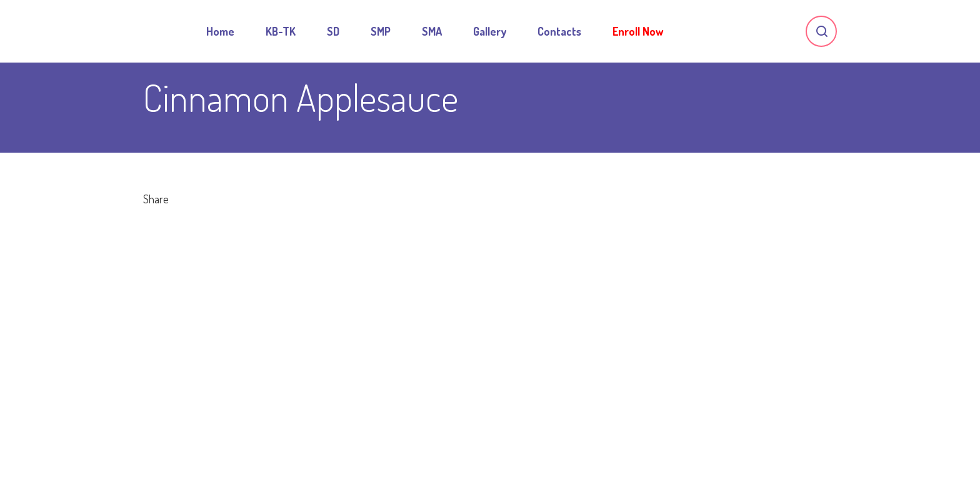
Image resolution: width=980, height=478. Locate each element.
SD (333, 31)
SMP (381, 31)
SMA (432, 31)
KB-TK (281, 31)
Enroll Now (638, 31)
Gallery (490, 31)
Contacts (559, 31)
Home (220, 31)
